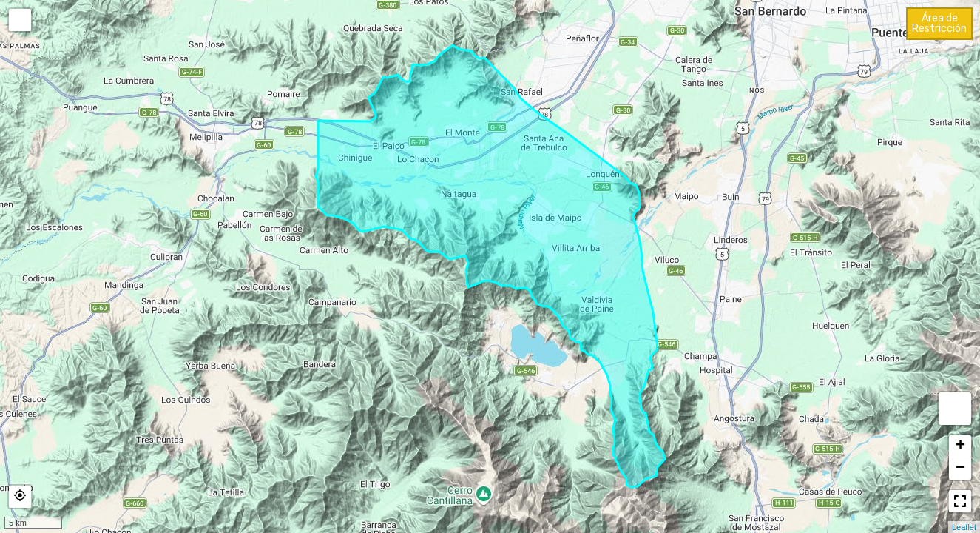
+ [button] (960, 446)
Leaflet (964, 527)
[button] (20, 497)
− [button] (960, 469)
